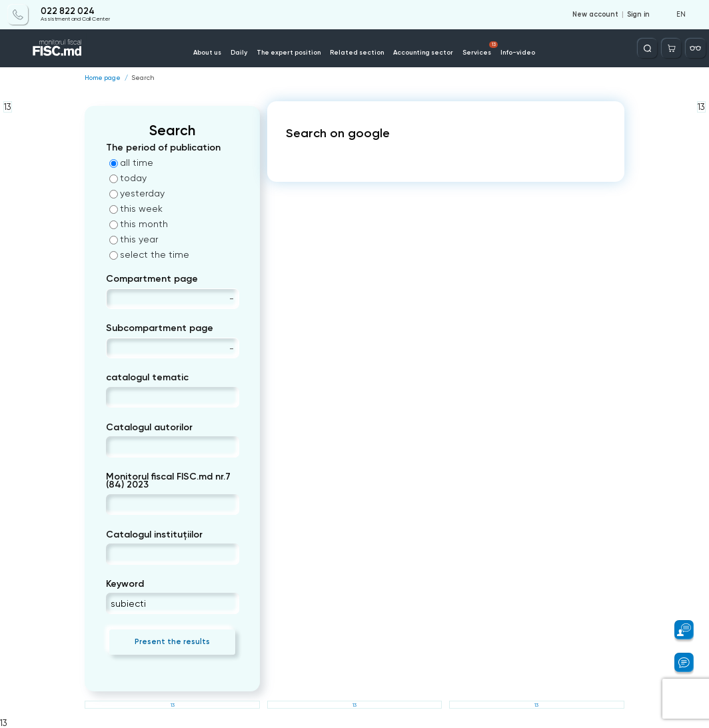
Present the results (172, 641)
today (128, 178)
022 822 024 (68, 11)
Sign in (638, 15)
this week (136, 208)
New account (595, 15)
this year (134, 239)
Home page (103, 78)
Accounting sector (423, 52)
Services (480, 49)
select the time (149, 254)
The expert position (289, 52)
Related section (357, 52)
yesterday (137, 193)
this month (139, 224)
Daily (239, 52)
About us (207, 52)
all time (131, 163)
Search (143, 78)
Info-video (518, 52)
